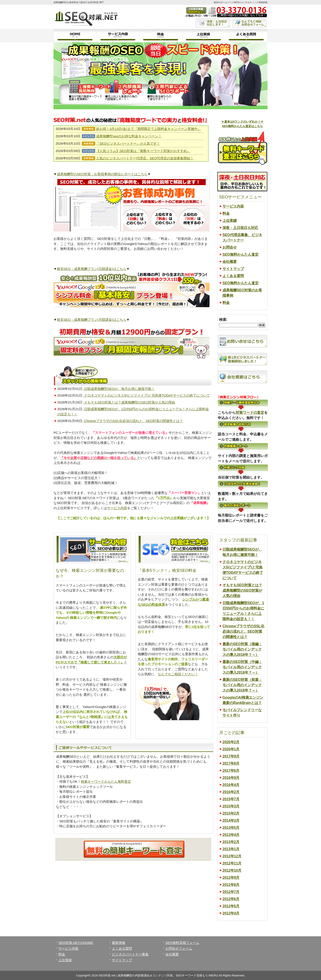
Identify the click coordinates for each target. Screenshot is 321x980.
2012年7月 (231, 892)
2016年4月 (231, 785)
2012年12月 (232, 856)
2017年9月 (231, 756)
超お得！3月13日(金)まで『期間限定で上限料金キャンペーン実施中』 (148, 129)
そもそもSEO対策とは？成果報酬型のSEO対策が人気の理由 (129, 402)
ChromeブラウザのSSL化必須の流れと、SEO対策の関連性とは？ (133, 421)
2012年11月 (232, 863)
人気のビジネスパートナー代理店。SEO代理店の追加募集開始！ (145, 158)
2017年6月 (231, 771)
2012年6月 (231, 899)
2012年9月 (231, 878)
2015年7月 (231, 799)
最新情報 (119, 943)
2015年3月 (231, 806)
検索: (223, 320)
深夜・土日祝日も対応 (240, 228)
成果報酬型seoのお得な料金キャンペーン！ (129, 136)
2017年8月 (231, 763)
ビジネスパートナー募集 (130, 954)
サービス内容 (118, 36)
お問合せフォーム (179, 948)
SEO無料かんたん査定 (241, 254)
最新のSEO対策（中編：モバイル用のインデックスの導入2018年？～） (242, 667)
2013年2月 (231, 842)
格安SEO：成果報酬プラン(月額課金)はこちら (92, 320)
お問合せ (230, 247)
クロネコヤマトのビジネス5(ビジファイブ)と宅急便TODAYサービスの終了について (146, 395)
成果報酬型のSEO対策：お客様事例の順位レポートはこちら (102, 174)
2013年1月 (231, 849)
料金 (160, 36)
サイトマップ (233, 269)
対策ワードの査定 (250, 413)
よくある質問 (246, 36)
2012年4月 (231, 913)
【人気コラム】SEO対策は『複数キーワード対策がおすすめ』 (143, 151)
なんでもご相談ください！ (178, 674)
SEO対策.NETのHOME (76, 943)
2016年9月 (231, 778)
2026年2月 (231, 742)
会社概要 (230, 262)
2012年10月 (232, 870)
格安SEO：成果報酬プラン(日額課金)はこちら (92, 269)
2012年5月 (231, 906)
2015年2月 (231, 813)
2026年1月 (231, 749)
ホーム (75, 36)
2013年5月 (231, 828)
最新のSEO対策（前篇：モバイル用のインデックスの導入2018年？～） (242, 685)
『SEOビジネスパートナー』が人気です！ (128, 143)
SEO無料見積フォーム (182, 943)
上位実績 (203, 36)
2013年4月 (231, 835)
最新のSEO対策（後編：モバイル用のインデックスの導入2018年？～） (242, 649)
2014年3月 (231, 820)
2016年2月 (231, 792)
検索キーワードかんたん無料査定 (106, 781)
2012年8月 (231, 885)
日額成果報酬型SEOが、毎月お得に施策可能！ (119, 389)
